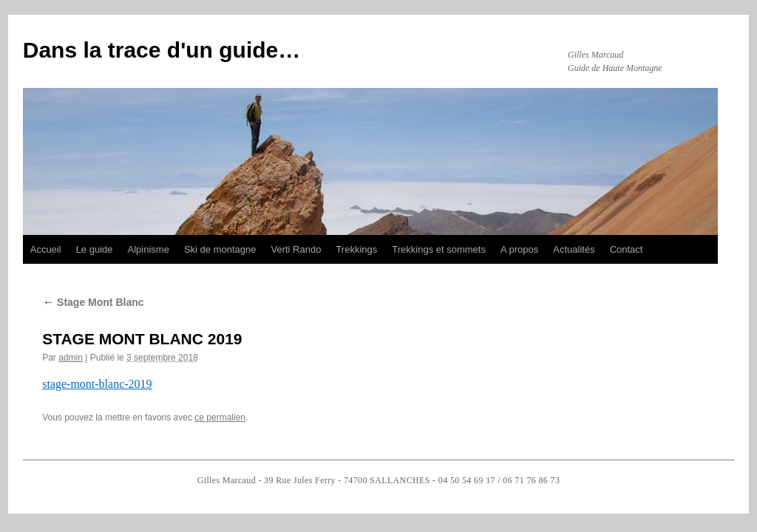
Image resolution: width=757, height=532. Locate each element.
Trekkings (356, 249)
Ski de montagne (220, 249)
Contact (627, 249)
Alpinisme (149, 249)
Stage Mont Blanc (93, 302)
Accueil (46, 249)
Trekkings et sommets (439, 249)
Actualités (574, 249)
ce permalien (220, 417)
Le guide (95, 249)
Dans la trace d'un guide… (162, 50)
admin (71, 358)
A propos (519, 249)
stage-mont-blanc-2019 (97, 384)
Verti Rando (296, 249)
